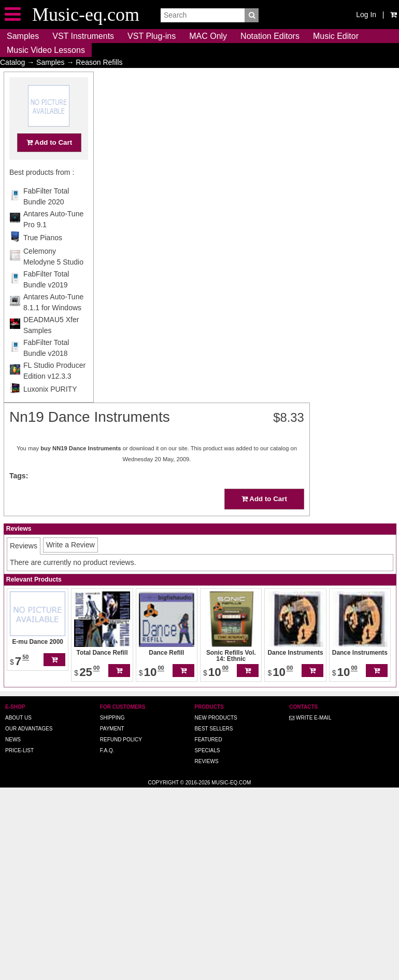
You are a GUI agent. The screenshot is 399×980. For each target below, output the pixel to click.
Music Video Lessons (46, 50)
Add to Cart (49, 163)
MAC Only (208, 36)
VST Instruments (83, 36)
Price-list (19, 750)
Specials (208, 750)
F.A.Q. (107, 750)
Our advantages (29, 729)
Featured (209, 740)
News (13, 740)
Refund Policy (121, 740)
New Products (216, 718)
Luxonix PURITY (50, 409)
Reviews (207, 761)
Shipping (112, 718)
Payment (112, 729)
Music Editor (336, 36)
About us (18, 718)
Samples (23, 36)
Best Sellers (214, 729)
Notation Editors (270, 36)
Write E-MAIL (310, 718)
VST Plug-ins (152, 36)
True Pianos (43, 258)
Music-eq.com (231, 783)
